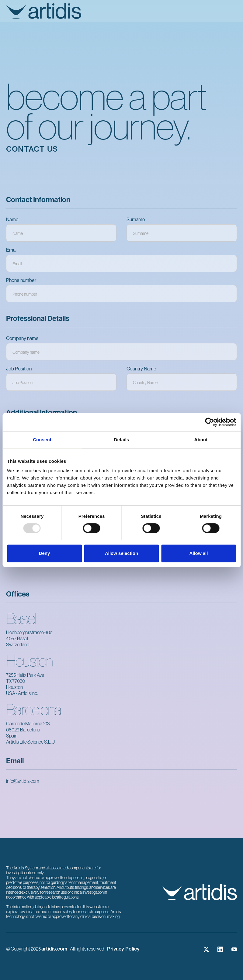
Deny (45, 553)
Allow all (199, 553)
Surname (136, 220)
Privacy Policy (123, 949)
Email (12, 250)
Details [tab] (122, 440)
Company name (22, 338)
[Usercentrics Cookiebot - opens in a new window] (209, 422)
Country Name (141, 369)
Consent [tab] (42, 440)
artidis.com (54, 949)
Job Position (19, 369)
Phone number (21, 280)
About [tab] (201, 440)
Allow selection (121, 553)
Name (12, 220)
